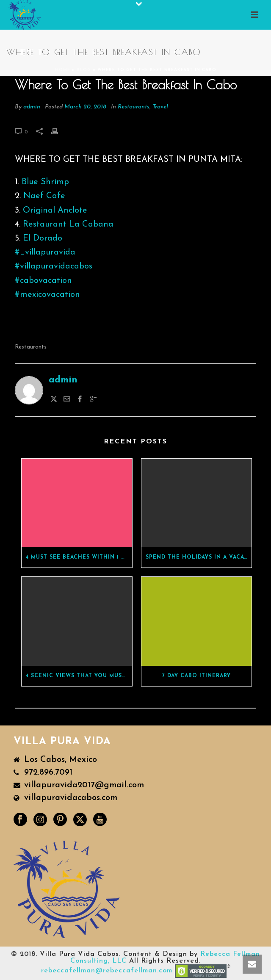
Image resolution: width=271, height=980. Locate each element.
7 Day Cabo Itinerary (196, 676)
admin (32, 107)
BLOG (84, 70)
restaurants (31, 347)
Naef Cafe (44, 196)
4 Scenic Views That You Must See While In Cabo (79, 676)
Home (63, 70)
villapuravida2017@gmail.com (84, 785)
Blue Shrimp (45, 182)
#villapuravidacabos (54, 266)
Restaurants (134, 107)
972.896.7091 (48, 772)
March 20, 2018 (85, 107)
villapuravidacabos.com (71, 798)
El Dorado (43, 238)
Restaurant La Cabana (68, 224)
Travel (160, 107)
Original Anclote (55, 210)
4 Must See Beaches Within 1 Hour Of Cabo (79, 557)
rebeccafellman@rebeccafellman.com (107, 971)
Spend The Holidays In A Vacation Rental (199, 557)
